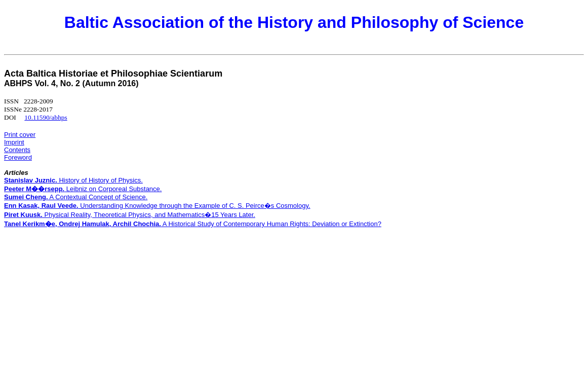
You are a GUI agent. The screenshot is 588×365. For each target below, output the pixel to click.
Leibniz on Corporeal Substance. (83, 189)
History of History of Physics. (73, 180)
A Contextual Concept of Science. (76, 197)
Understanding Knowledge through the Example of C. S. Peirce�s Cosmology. (157, 206)
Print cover (20, 135)
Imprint (14, 142)
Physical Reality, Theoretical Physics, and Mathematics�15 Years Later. (130, 215)
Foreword (18, 157)
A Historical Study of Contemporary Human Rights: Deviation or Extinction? (193, 224)
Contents (17, 150)
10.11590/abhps (46, 117)
